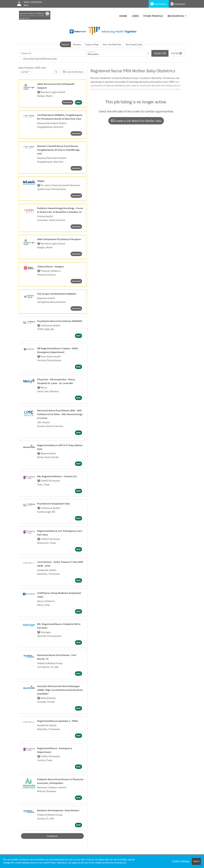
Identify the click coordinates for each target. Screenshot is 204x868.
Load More (52, 836)
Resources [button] (176, 16)
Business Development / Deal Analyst (58, 810)
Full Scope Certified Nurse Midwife (57, 294)
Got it (196, 861)
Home (123, 16)
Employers (178, 4)
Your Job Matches (112, 44)
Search (65, 44)
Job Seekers (159, 4)
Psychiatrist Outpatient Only (53, 504)
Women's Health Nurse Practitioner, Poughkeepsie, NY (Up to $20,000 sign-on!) (59, 150)
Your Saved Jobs (134, 44)
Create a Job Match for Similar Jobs (136, 121)
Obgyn (41, 181)
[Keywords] (53, 53)
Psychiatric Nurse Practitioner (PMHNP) (60, 321)
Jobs (135, 16)
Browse (77, 44)
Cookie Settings (181, 861)
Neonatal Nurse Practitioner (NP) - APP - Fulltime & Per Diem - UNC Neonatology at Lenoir (60, 414)
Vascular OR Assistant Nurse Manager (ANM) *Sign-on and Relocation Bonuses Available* (60, 690)
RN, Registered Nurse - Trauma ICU (57, 476)
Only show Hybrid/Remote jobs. (40, 59)
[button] (177, 53)
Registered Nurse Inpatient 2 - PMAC (58, 721)
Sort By (24, 72)
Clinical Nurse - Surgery (50, 266)
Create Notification (73, 72)
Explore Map (92, 44)
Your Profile (153, 16)
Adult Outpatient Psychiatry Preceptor (59, 239)
